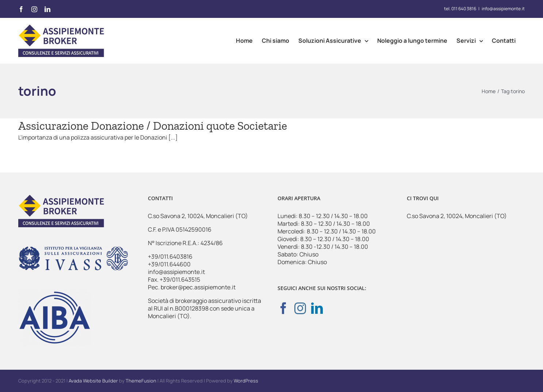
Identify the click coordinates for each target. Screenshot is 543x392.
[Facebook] (283, 308)
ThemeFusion (141, 381)
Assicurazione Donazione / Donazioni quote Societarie (153, 126)
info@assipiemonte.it (503, 9)
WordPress (246, 381)
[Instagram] (300, 308)
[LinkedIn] (317, 308)
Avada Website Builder (93, 381)
